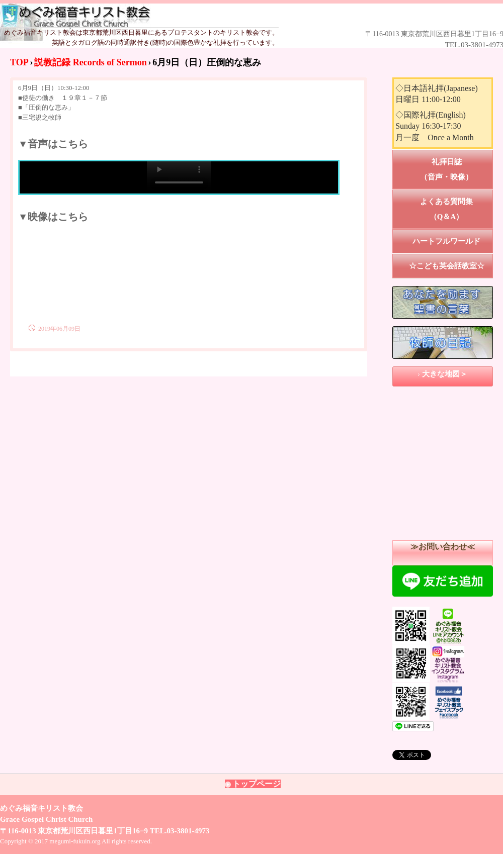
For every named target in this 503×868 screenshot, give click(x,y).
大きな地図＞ (445, 374)
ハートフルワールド (446, 241)
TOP (19, 62)
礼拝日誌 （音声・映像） (456, 169)
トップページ (257, 784)
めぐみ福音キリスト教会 (237, 16)
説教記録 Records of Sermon (90, 62)
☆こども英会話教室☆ (447, 266)
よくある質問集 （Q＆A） (456, 209)
